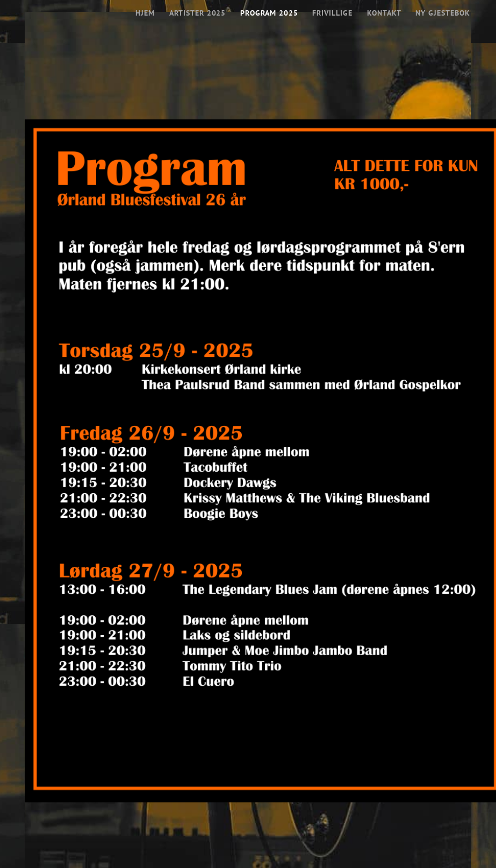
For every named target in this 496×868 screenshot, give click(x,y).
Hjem (146, 12)
